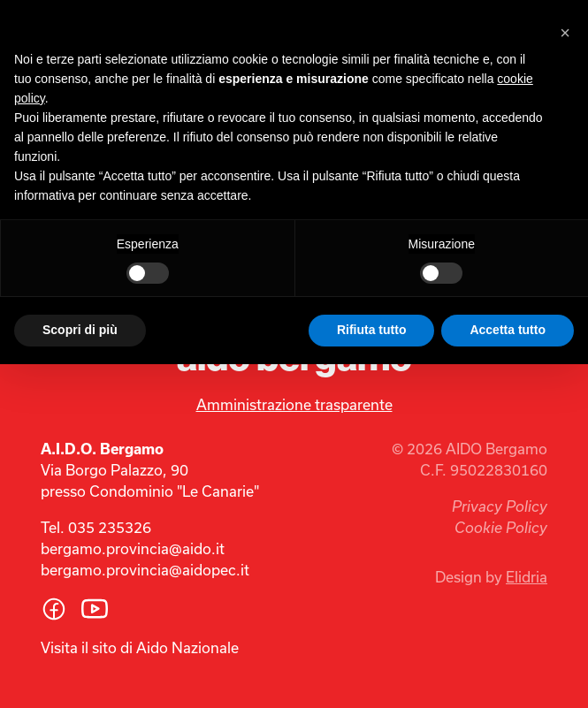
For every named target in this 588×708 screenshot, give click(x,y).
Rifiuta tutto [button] (372, 330)
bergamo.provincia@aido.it (133, 548)
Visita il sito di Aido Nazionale (140, 647)
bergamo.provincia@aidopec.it (145, 570)
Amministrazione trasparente (294, 404)
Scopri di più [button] (80, 330)
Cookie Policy (501, 528)
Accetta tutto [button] (508, 330)
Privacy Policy (500, 506)
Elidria (527, 577)
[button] (565, 28)
